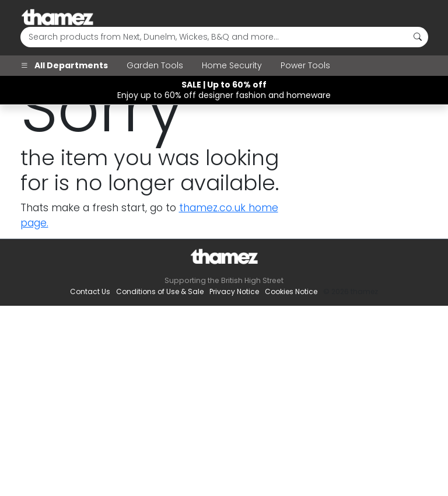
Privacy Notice (234, 291)
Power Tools (305, 65)
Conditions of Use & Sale (160, 291)
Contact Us (90, 291)
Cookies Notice (291, 291)
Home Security (232, 65)
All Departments (64, 65)
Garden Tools (155, 65)
